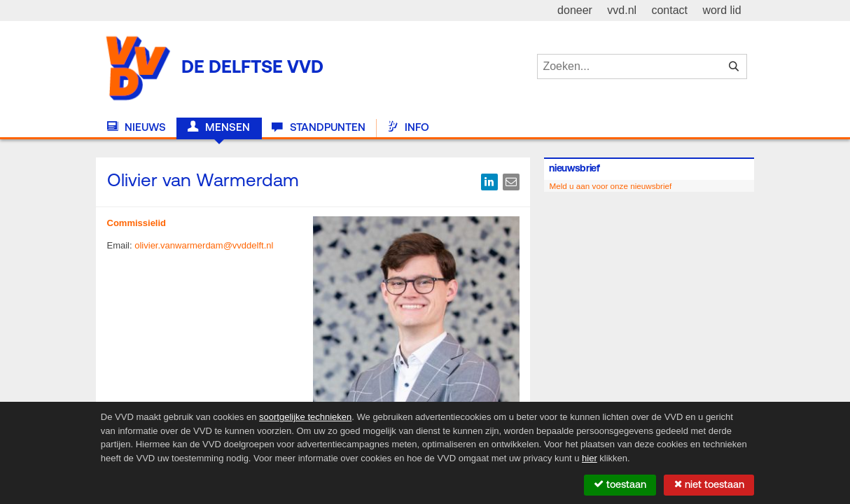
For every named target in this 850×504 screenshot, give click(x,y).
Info (408, 127)
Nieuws (137, 127)
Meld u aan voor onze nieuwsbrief (610, 186)
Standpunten (318, 127)
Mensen (219, 127)
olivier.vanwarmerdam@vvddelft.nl (204, 245)
